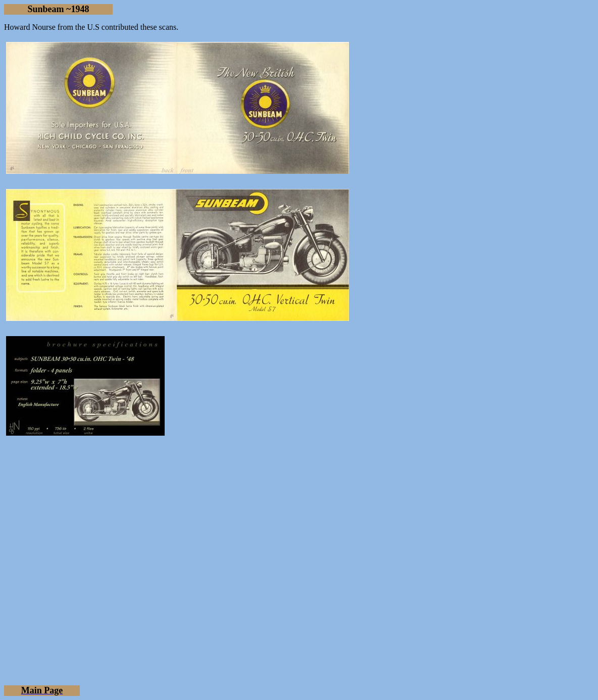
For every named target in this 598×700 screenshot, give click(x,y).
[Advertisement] (299, 589)
